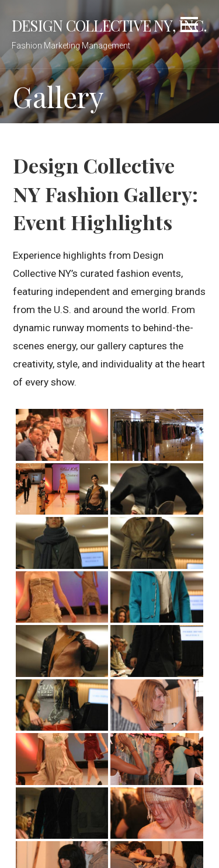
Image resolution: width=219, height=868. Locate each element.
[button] (189, 27)
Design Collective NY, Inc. (109, 25)
